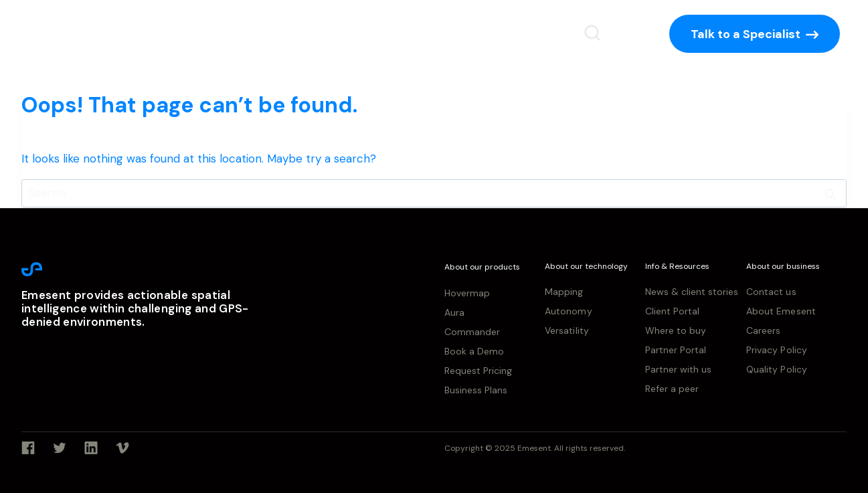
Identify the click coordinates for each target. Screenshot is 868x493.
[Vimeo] (122, 448)
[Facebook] (28, 448)
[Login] (630, 33)
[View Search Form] (592, 33)
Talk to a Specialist (746, 34)
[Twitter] (60, 448)
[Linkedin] (91, 448)
